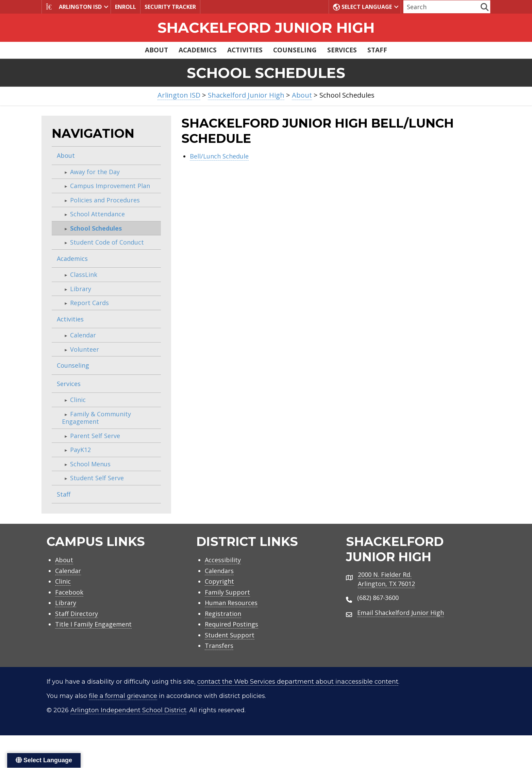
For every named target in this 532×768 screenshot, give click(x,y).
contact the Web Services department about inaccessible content (298, 682)
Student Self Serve (97, 478)
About (156, 50)
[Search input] (441, 7)
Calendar (83, 335)
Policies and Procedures (105, 200)
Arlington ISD (74, 7)
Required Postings (231, 624)
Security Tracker (170, 7)
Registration (223, 614)
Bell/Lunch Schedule (219, 156)
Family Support (227, 592)
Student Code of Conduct (107, 242)
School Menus (90, 464)
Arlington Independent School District (128, 710)
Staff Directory (77, 614)
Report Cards (89, 303)
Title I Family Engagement (93, 624)
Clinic (78, 400)
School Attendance (97, 214)
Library (81, 289)
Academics (198, 50)
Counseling (295, 50)
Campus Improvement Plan (110, 186)
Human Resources (231, 603)
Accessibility (223, 560)
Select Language (362, 7)
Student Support (230, 635)
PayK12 (80, 450)
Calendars (219, 571)
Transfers (219, 646)
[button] (106, 7)
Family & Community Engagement (96, 418)
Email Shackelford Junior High (401, 613)
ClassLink (84, 274)
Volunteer (85, 349)
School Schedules (96, 228)
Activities (245, 50)
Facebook (69, 592)
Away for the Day (95, 172)
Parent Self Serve (95, 436)
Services (342, 50)
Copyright (219, 581)
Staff (377, 50)
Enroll (126, 7)
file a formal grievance (123, 696)
